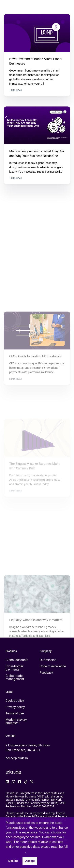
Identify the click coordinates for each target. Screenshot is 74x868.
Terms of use (15, 713)
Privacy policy (15, 707)
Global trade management (15, 677)
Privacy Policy (15, 851)
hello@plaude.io (17, 758)
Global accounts (17, 660)
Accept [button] (30, 861)
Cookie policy (15, 701)
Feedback (46, 673)
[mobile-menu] (68, 7)
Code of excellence (53, 666)
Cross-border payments (14, 668)
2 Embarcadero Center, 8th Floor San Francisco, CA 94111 (28, 748)
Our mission (48, 660)
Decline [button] (13, 861)
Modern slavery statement (16, 721)
